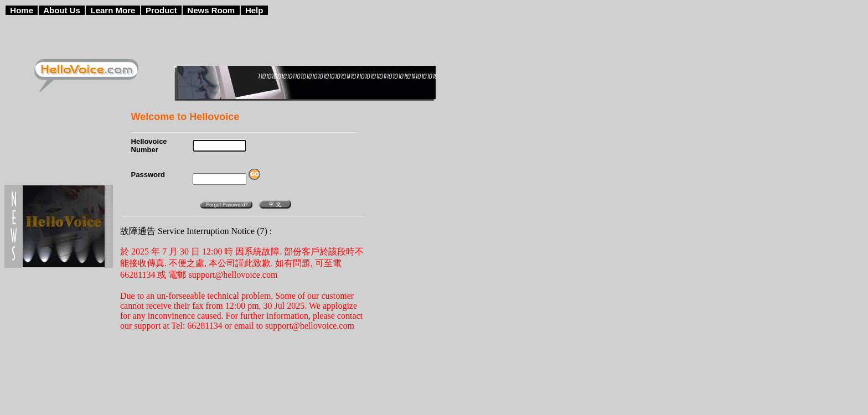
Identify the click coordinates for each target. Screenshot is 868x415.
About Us (62, 10)
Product (161, 10)
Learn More (113, 10)
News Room (211, 10)
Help (254, 10)
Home (22, 10)
